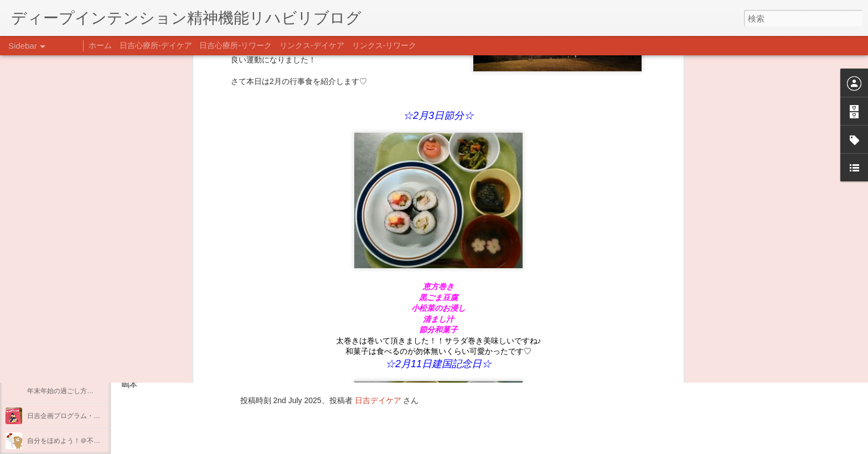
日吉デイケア (378, 400)
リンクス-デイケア (312, 45)
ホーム (100, 45)
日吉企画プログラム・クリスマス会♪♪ (84, 416)
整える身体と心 (50, 316)
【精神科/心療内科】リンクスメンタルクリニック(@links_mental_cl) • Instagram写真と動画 (320, 309)
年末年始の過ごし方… (60, 391)
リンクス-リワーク (384, 45)
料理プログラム (50, 267)
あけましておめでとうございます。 (80, 366)
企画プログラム (50, 291)
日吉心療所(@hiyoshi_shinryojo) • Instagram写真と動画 (254, 330)
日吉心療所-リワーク (236, 45)
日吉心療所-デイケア (156, 45)
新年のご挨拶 (47, 341)
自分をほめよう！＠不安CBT (70, 441)
